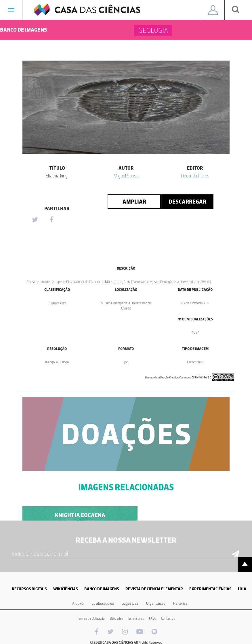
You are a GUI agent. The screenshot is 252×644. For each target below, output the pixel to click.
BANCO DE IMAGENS (102, 589)
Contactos (168, 618)
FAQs (152, 618)
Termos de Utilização (91, 618)
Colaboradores (103, 603)
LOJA (242, 589)
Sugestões (130, 603)
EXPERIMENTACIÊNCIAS (210, 589)
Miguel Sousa (126, 176)
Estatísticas (136, 618)
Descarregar (187, 202)
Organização (156, 603)
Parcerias (180, 603)
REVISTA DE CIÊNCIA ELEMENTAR (154, 589)
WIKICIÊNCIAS (66, 589)
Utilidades (117, 618)
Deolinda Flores (195, 176)
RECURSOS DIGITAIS (29, 589)
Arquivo (78, 603)
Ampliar (134, 202)
